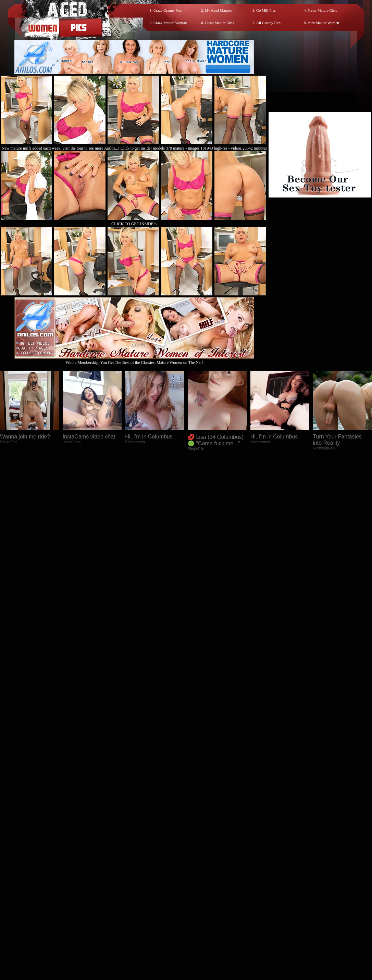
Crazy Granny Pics (168, 10)
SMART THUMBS (198, 922)
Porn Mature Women (323, 23)
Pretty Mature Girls (322, 10)
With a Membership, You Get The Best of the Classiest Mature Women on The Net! (134, 360)
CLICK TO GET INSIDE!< (134, 224)
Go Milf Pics (266, 10)
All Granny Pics (268, 23)
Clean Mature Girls (219, 23)
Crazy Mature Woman (170, 23)
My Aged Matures (219, 10)
